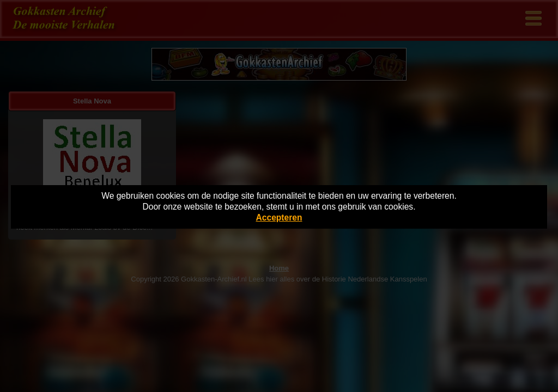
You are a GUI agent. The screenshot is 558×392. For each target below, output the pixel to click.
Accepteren (279, 218)
